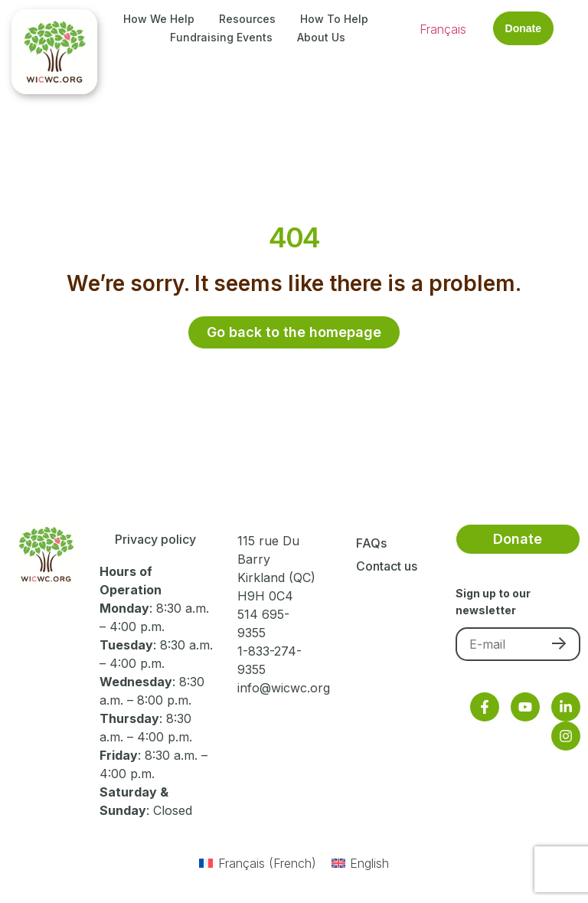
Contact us (387, 566)
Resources (247, 19)
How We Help (159, 19)
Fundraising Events (221, 37)
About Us (321, 37)
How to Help (334, 19)
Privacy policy (155, 539)
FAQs (371, 543)
